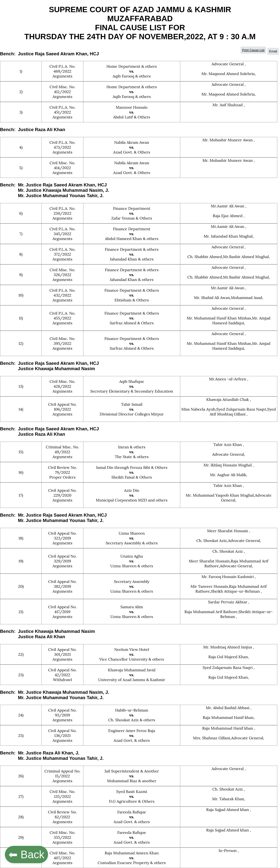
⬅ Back (26, 854)
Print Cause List (253, 50)
